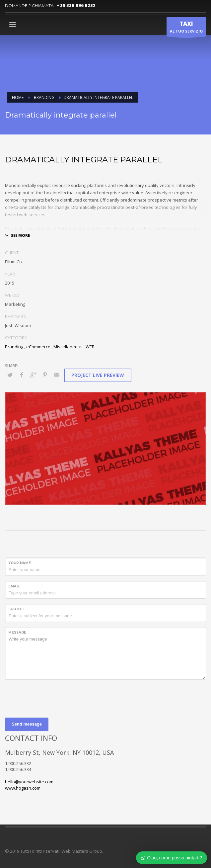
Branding (14, 347)
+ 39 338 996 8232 (76, 5)
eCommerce (38, 347)
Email (14, 586)
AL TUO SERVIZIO (186, 28)
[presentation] (55, 698)
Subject (17, 609)
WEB (90, 347)
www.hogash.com (23, 788)
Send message (27, 724)
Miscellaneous (68, 347)
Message (17, 632)
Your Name (20, 563)
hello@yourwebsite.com (29, 782)
